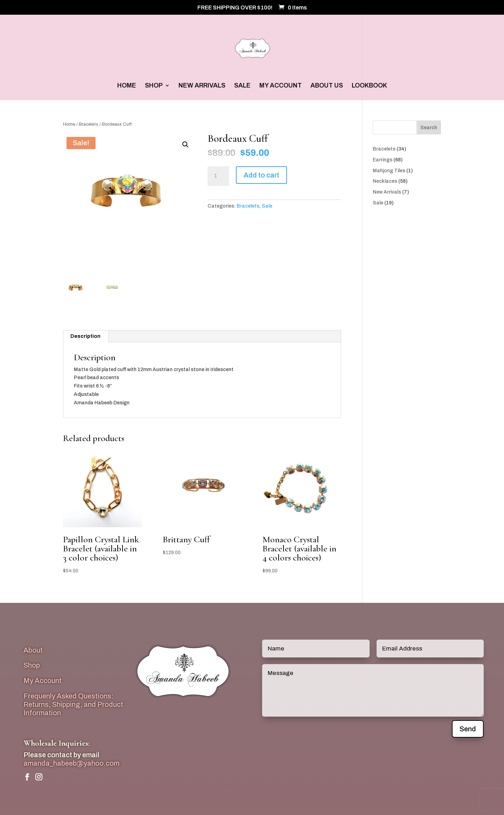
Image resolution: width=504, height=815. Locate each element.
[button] (185, 145)
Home (69, 124)
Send (468, 729)
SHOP (154, 86)
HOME (127, 86)
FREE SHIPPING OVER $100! (235, 8)
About (33, 650)
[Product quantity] (218, 176)
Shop (32, 665)
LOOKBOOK (369, 86)
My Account (43, 681)
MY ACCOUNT (281, 86)
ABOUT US (327, 86)
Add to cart (261, 175)
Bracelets (89, 124)
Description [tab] (85, 336)
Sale (267, 206)
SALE (242, 86)
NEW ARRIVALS (202, 86)
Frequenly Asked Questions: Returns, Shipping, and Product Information (73, 704)
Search (429, 128)
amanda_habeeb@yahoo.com (71, 763)
